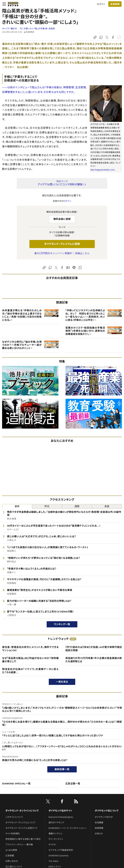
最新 (17, 506)
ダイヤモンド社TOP (104, 817)
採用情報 (99, 828)
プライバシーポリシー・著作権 (19, 845)
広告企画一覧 (73, 784)
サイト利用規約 (13, 834)
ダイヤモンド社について (107, 811)
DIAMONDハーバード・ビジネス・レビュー (68, 828)
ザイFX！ (53, 845)
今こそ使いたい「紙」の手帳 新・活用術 (37, 29)
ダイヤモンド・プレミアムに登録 (62, 244)
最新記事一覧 (62, 769)
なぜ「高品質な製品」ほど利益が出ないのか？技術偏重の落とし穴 (30, 660)
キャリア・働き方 (10, 29)
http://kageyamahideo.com (102, 170)
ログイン (101, 4)
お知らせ (99, 834)
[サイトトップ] (12, 4)
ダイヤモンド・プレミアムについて (21, 823)
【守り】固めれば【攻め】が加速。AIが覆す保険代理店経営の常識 (94, 649)
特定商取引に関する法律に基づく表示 (23, 839)
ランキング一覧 (62, 624)
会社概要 (99, 823)
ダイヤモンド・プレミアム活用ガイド (22, 828)
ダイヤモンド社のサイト (60, 811)
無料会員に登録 (62, 219)
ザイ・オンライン (56, 839)
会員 (107, 506)
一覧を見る (62, 682)
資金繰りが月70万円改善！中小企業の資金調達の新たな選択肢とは (94, 660)
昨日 (47, 506)
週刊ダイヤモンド (57, 823)
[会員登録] (115, 4)
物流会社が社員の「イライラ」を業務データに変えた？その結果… (30, 671)
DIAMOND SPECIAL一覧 (16, 784)
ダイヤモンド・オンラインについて (22, 811)
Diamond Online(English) (61, 817)
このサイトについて (14, 817)
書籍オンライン (56, 834)
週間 (77, 506)
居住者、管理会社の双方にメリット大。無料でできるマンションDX (30, 649)
